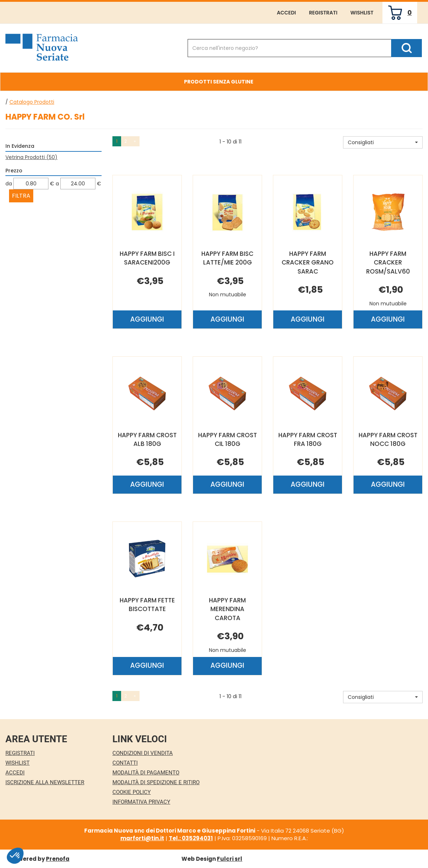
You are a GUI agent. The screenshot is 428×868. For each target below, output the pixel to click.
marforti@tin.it (142, 838)
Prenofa (58, 859)
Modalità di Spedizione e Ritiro (156, 782)
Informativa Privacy (141, 802)
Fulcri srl (230, 859)
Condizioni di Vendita (143, 753)
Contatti (125, 763)
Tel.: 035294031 (191, 838)
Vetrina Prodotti (31, 157)
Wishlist (362, 13)
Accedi (286, 13)
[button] (383, 142)
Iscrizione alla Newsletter (45, 782)
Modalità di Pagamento (146, 773)
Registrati (323, 13)
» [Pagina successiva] (135, 141)
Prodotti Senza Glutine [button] (219, 82)
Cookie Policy (132, 792)
